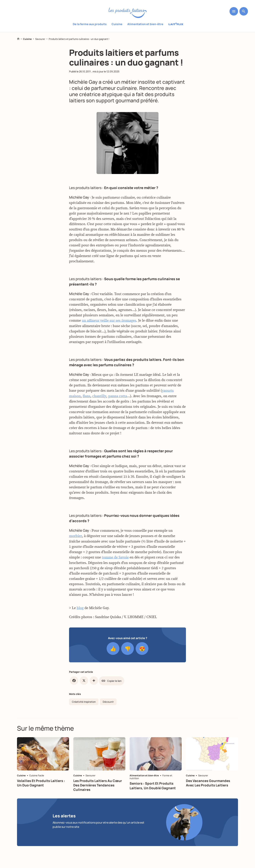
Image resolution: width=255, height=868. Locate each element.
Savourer (40, 39)
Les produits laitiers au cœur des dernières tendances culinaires (99, 787)
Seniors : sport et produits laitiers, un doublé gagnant (154, 788)
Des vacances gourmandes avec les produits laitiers (210, 785)
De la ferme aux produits (90, 24)
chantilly (99, 397)
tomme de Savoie (115, 558)
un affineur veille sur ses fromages (109, 321)
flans (87, 397)
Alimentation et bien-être (145, 24)
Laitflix (176, 24)
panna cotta (117, 397)
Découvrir (108, 701)
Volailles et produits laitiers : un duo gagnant (43, 785)
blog (80, 608)
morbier (75, 536)
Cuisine (117, 24)
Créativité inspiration (84, 701)
